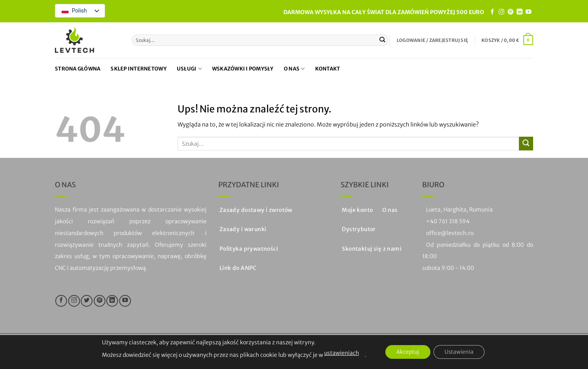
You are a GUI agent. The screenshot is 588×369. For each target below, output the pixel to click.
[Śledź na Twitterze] (87, 301)
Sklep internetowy (138, 69)
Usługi (189, 69)
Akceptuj (407, 352)
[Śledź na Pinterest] (510, 12)
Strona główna (78, 69)
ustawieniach (340, 353)
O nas (294, 69)
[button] (432, 40)
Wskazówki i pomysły (243, 69)
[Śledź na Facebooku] (492, 12)
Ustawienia (460, 352)
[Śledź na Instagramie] (501, 12)
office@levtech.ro (450, 233)
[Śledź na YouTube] (528, 12)
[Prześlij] (382, 40)
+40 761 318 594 (448, 221)
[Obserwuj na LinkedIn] (519, 12)
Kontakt (328, 69)
